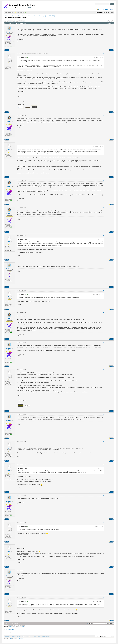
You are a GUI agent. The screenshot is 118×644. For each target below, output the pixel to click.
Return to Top (27, 636)
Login (18, 12)
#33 (104, 414)
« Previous (11, 21)
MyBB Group (20, 639)
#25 (104, 180)
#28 (104, 263)
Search (106, 9)
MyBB (10, 639)
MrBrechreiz (11, 640)
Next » (23, 21)
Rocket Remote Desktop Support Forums (13, 16)
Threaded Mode (111, 23)
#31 (104, 342)
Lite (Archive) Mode (36, 636)
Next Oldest (8, 623)
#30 (104, 313)
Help (112, 9)
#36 (104, 495)
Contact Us (7, 636)
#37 (104, 523)
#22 (104, 53)
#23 (104, 116)
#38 (104, 545)
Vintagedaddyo (17, 640)
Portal (100, 9)
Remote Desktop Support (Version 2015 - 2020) (44, 16)
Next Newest (15, 623)
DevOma (9, 32)
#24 (104, 143)
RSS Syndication (46, 636)
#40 (104, 597)
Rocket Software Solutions (17, 636)
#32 (104, 370)
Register (22, 12)
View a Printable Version (10, 629)
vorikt (9, 60)
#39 (104, 570)
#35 (104, 464)
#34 (104, 442)
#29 (104, 290)
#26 (104, 208)
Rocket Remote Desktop (28, 16)
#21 (104, 26)
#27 (104, 235)
